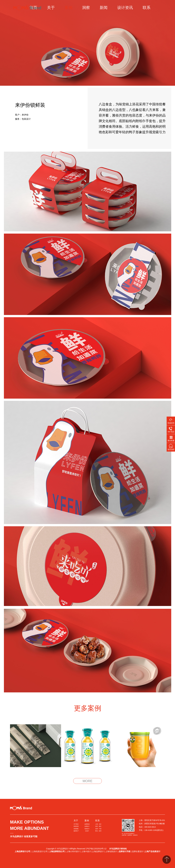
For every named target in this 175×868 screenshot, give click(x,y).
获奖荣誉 (76, 826)
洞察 (86, 8)
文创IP (87, 831)
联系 (147, 8)
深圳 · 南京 (98, 826)
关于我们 (76, 824)
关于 (51, 8)
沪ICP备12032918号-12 (96, 849)
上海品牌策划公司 (57, 851)
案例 (68, 8)
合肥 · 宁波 (98, 829)
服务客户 (76, 831)
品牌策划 (87, 824)
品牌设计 (87, 826)
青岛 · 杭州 (98, 831)
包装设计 (87, 829)
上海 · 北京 (98, 824)
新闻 (104, 8)
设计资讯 (125, 8)
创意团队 (76, 829)
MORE (87, 781)
